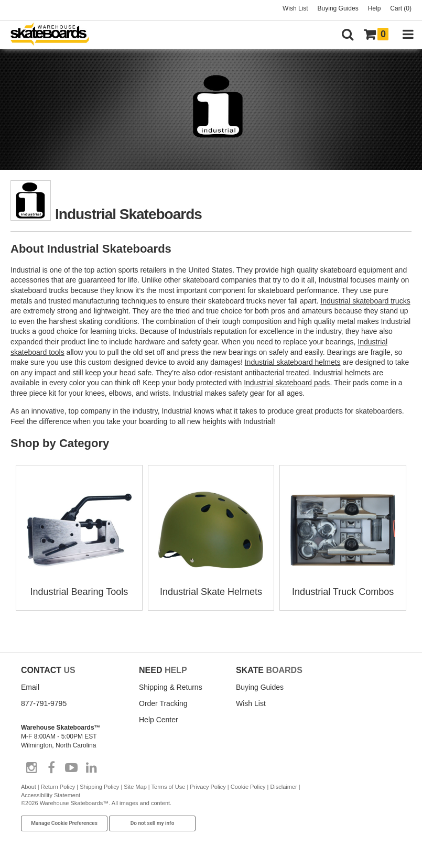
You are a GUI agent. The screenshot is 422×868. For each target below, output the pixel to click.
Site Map (135, 787)
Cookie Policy (248, 787)
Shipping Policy (99, 787)
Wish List (295, 8)
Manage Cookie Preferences (64, 823)
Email (30, 687)
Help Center (159, 720)
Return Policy (58, 787)
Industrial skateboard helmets (293, 362)
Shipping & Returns (171, 687)
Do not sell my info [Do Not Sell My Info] (153, 823)
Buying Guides (338, 8)
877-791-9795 (44, 703)
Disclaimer (283, 787)
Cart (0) (401, 8)
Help (375, 8)
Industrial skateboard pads (287, 383)
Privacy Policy (208, 787)
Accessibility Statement (51, 795)
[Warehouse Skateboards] (55, 35)
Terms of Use (169, 787)
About (29, 787)
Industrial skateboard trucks (365, 301)
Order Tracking (163, 703)
